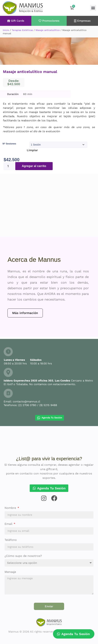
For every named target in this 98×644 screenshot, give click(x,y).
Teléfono (11, 540)
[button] (93, 8)
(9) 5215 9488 (48, 405)
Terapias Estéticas (22, 30)
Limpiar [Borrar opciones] (32, 150)
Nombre (11, 508)
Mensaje (10, 572)
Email (9, 524)
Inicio (6, 30)
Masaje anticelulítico (48, 30)
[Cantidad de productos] (9, 166)
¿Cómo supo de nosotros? (23, 556)
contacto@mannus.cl (27, 401)
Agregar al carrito (34, 166)
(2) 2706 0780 (27, 405)
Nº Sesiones (9, 144)
